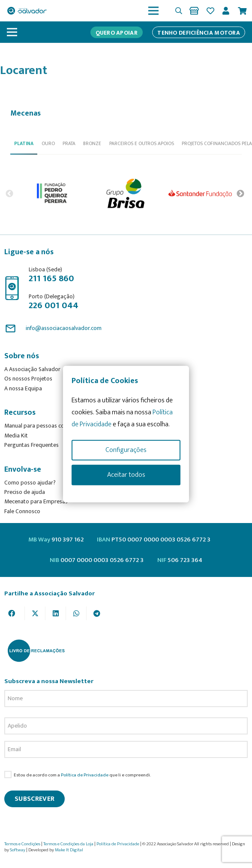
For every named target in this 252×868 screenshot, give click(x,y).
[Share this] (15, 613)
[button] (178, 11)
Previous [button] (9, 193)
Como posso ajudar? (30, 483)
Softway (18, 850)
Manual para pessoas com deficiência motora (60, 426)
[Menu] (153, 11)
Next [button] (240, 193)
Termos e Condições (22, 844)
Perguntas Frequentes (31, 445)
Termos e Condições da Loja (68, 844)
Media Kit (16, 435)
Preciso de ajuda (25, 492)
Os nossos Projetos (28, 379)
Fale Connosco (22, 511)
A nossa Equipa (23, 388)
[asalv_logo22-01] (27, 11)
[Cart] (242, 11)
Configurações (126, 450)
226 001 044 (54, 305)
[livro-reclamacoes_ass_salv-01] (36, 651)
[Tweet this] (35, 613)
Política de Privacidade (85, 775)
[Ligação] (196, 11)
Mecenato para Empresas (36, 501)
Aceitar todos (126, 474)
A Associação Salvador (32, 369)
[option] (53, 193)
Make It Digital (69, 850)
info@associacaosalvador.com (64, 328)
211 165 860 (51, 278)
